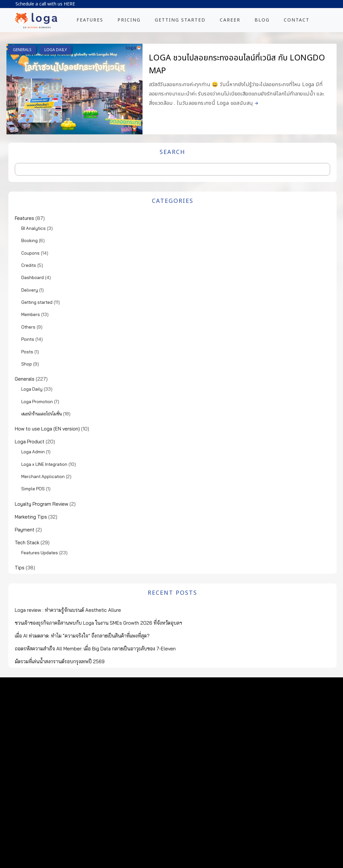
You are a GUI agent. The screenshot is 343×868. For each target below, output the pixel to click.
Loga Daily (56, 50)
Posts (27, 352)
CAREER (230, 20)
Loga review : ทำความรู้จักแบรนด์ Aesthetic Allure (68, 610)
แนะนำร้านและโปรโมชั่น (42, 414)
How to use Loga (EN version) (47, 429)
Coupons (30, 253)
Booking (29, 240)
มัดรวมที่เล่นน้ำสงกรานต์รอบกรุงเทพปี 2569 (60, 661)
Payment (25, 530)
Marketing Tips (31, 517)
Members (31, 314)
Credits (29, 265)
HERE (69, 4)
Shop (27, 364)
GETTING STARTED (180, 20)
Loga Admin (33, 452)
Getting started (37, 302)
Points (28, 339)
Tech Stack (27, 542)
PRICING (129, 20)
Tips (20, 568)
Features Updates (40, 553)
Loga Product (30, 442)
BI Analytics (33, 228)
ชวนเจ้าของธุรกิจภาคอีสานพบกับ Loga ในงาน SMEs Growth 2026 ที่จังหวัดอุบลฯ (98, 623)
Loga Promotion (37, 402)
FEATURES (90, 20)
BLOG (262, 20)
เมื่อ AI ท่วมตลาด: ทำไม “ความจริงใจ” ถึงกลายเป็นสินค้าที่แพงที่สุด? (82, 636)
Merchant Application (43, 476)
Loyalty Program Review (42, 504)
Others (28, 327)
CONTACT (297, 20)
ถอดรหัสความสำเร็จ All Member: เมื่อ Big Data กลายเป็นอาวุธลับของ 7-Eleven (95, 649)
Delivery (30, 290)
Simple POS (33, 489)
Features (24, 218)
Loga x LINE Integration (44, 464)
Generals (22, 50)
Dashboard (32, 277)
